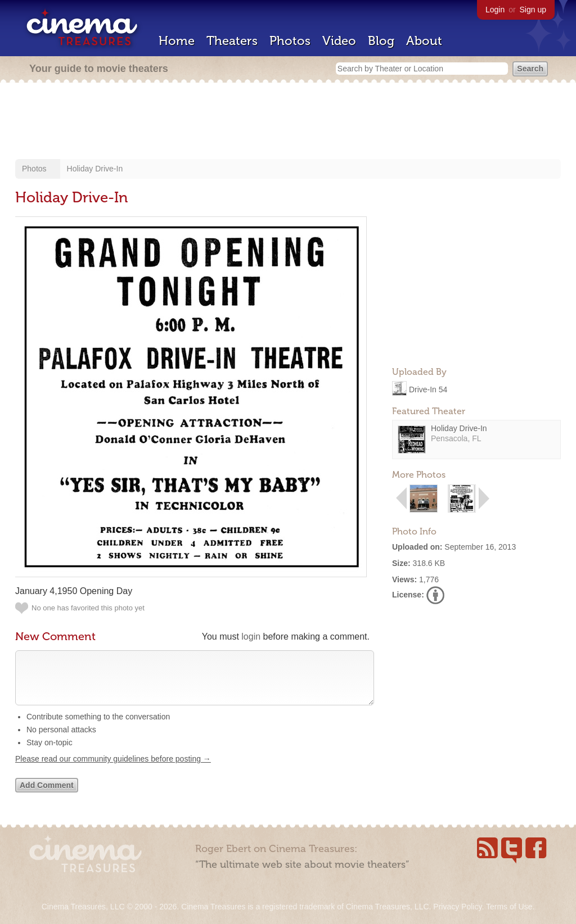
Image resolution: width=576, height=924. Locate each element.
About (424, 41)
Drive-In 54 (428, 389)
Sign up (533, 10)
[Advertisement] (288, 122)
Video (339, 41)
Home (177, 41)
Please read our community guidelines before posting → (113, 770)
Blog (381, 41)
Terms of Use (509, 907)
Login (495, 10)
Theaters (232, 41)
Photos (290, 41)
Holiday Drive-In (95, 169)
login (251, 637)
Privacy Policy (457, 907)
